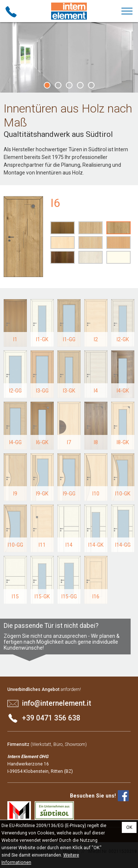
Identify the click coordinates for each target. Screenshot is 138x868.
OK (129, 827)
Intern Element (69, 11)
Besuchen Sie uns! (93, 796)
